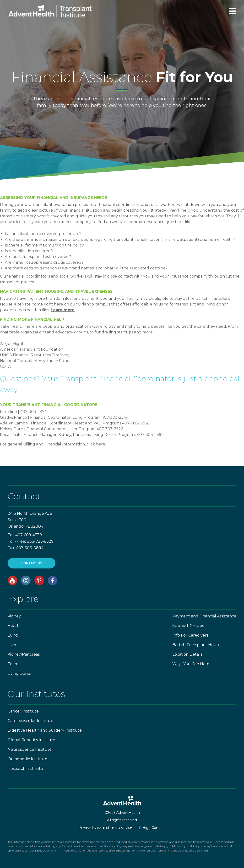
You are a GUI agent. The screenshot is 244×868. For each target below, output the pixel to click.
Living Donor (20, 673)
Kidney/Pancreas (24, 654)
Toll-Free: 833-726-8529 (31, 541)
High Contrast (152, 828)
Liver (12, 645)
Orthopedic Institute (27, 759)
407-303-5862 (136, 423)
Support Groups (188, 626)
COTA (5, 367)
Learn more (63, 310)
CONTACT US (32, 563)
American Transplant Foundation (32, 349)
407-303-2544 (115, 417)
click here (96, 444)
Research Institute (25, 769)
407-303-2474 (33, 412)
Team (13, 664)
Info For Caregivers (190, 635)
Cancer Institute (23, 711)
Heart (13, 626)
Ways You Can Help (191, 664)
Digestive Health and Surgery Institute (45, 730)
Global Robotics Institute (31, 740)
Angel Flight (12, 344)
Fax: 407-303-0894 (26, 548)
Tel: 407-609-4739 (25, 535)
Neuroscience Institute (30, 749)
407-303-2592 (150, 435)
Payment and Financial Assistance (204, 616)
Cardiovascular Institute (30, 721)
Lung (13, 635)
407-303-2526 (110, 429)
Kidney (14, 616)
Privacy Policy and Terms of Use (105, 827)
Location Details (187, 654)
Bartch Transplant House (196, 645)
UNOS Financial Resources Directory (35, 355)
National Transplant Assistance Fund (35, 361)
